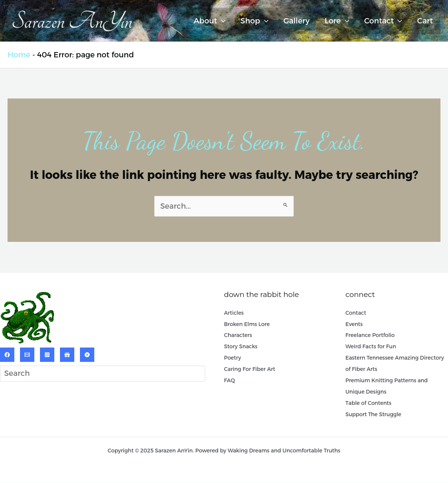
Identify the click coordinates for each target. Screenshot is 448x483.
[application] (221, 21)
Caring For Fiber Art (250, 369)
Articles (234, 313)
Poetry (232, 358)
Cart (425, 21)
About (210, 21)
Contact (383, 21)
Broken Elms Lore (247, 324)
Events (354, 324)
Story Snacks (241, 347)
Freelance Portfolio (370, 335)
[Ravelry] (87, 355)
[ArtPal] (67, 355)
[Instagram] (47, 355)
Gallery (297, 21)
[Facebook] (7, 355)
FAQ (229, 381)
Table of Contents (368, 403)
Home (19, 55)
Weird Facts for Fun (371, 347)
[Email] (27, 355)
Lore (337, 21)
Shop (255, 21)
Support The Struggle (374, 415)
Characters (238, 335)
